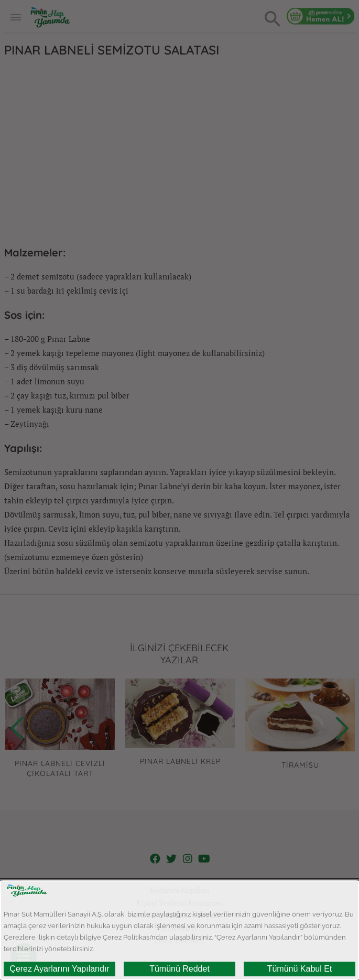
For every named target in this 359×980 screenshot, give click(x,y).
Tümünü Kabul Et (300, 969)
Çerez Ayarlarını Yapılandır (59, 969)
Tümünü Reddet (179, 969)
